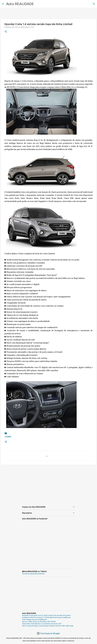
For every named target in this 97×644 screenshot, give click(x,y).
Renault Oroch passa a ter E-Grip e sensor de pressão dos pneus (46, 615)
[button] (6, 32)
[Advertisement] (48, 483)
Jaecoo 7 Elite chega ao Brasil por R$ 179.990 (39, 622)
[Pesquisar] (94, 4)
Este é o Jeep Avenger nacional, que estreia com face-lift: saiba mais (48, 626)
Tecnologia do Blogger (48, 633)
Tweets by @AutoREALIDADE (33, 574)
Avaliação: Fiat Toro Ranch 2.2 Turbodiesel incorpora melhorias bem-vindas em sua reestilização (46, 618)
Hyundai (8, 437)
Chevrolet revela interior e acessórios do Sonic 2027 (42, 624)
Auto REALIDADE (20, 4)
